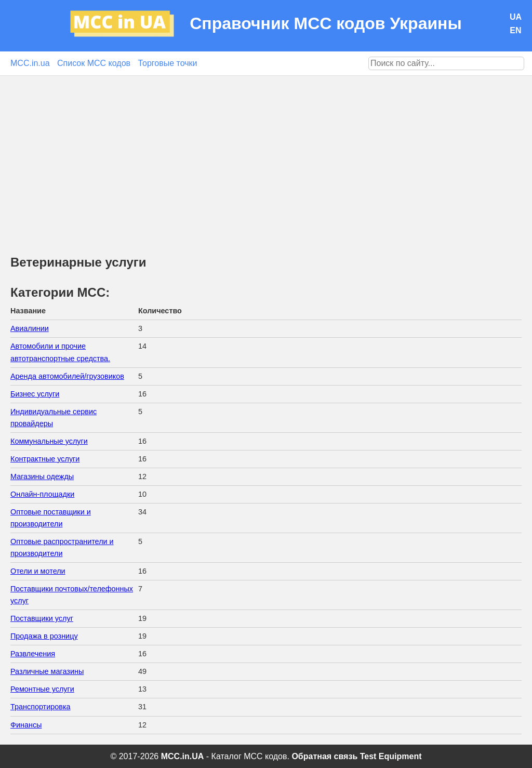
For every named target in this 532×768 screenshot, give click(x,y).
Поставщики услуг (42, 618)
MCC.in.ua (30, 63)
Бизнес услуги (35, 394)
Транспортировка (41, 707)
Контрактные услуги (45, 459)
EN (515, 30)
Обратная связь (324, 756)
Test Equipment (391, 756)
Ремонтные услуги (42, 689)
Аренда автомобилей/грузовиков (67, 376)
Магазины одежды (42, 476)
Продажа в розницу (44, 636)
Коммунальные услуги (49, 441)
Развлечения (33, 654)
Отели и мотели (38, 571)
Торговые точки (168, 63)
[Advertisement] (266, 154)
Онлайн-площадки (42, 494)
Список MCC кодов (94, 63)
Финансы (26, 725)
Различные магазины (47, 671)
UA (516, 17)
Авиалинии (30, 328)
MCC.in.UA (183, 756)
